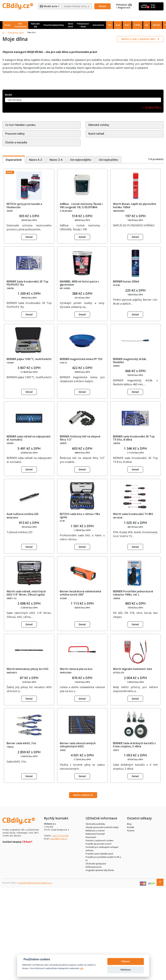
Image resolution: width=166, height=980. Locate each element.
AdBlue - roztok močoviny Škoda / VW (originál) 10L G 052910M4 (81, 205)
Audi (118, 25)
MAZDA (157, 25)
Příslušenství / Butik (83, 25)
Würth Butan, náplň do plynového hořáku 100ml (135, 205)
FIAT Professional (20, 25)
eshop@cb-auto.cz (59, 839)
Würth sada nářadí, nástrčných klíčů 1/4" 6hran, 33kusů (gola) (26, 593)
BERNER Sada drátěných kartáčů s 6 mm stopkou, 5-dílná (134, 745)
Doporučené (14, 160)
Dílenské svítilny (99, 125)
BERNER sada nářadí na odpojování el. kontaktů (28, 438)
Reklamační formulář (95, 834)
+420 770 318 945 (60, 836)
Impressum (91, 837)
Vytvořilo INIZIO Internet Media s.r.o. (36, 883)
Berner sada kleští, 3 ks (21, 743)
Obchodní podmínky (95, 824)
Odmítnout (126, 970)
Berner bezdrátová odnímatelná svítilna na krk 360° (80, 593)
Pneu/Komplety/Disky (54, 25)
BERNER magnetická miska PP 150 (81, 359)
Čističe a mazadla (16, 142)
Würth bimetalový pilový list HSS (28, 669)
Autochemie (98, 25)
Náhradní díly (35, 25)
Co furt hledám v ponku (20, 125)
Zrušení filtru (153, 107)
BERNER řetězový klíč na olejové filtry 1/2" (80, 438)
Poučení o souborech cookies (99, 841)
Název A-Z (36, 160)
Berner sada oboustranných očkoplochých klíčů (78, 745)
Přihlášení (124, 5)
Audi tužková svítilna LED (23, 514)
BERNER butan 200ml (126, 281)
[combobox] (83, 100)
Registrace (124, 8)
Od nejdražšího (109, 160)
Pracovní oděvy (15, 134)
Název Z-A (56, 160)
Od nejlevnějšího (81, 160)
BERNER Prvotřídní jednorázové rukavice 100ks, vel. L (133, 593)
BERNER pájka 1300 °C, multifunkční (29, 359)
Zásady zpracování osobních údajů (102, 827)
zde (81, 968)
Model (9, 95)
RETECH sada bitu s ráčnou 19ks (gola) (80, 516)
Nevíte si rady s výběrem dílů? (139, 39)
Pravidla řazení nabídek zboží (99, 854)
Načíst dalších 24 (83, 795)
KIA (147, 25)
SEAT (127, 25)
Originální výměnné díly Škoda (100, 870)
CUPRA (137, 25)
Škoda (7, 25)
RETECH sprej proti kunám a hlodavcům (24, 205)
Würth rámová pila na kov (76, 669)
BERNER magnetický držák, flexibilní (130, 361)
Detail (29, 237)
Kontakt (131, 827)
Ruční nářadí (96, 134)
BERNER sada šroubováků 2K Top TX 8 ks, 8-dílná (134, 438)
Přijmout (126, 961)
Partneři (131, 831)
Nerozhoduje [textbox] (15, 100)
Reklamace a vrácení (95, 831)
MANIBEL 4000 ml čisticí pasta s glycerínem (79, 283)
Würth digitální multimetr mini (132, 669)
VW (110, 25)
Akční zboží (70, 25)
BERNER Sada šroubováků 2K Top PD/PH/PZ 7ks (28, 283)
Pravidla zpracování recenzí (98, 844)
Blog (129, 824)
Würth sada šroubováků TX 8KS (133, 514)
